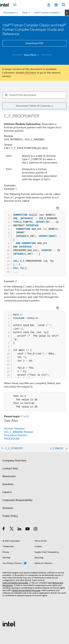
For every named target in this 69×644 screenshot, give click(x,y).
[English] (56, 5)
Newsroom (9, 476)
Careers (7, 492)
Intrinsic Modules (14, 429)
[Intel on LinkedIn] (20, 529)
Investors (8, 484)
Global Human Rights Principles (26, 590)
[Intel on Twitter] (12, 529)
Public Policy (10, 516)
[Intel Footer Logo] (9, 624)
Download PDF (35, 43)
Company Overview (14, 461)
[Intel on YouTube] (28, 529)
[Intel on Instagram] (36, 529)
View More (32, 55)
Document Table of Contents (33, 106)
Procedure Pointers (16, 435)
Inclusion (8, 508)
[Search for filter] (34, 95)
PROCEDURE (12, 439)
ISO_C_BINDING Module (19, 432)
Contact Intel (10, 469)
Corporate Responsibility (18, 500)
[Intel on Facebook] (4, 529)
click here (30, 73)
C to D (25, 416)
